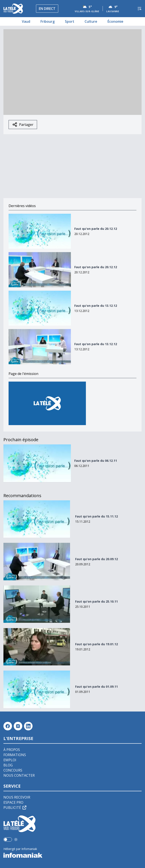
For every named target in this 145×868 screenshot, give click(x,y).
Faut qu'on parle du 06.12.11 (96, 461)
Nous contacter (19, 775)
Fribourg (48, 21)
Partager (23, 125)
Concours (13, 770)
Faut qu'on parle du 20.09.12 (96, 559)
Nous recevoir (17, 797)
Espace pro (13, 802)
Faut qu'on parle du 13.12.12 (96, 306)
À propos (12, 750)
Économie (115, 21)
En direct (47, 9)
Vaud (26, 21)
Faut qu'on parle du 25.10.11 (96, 601)
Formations (15, 755)
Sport (70, 21)
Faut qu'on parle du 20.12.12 (96, 229)
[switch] (8, 839)
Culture (91, 21)
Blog (8, 765)
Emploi (10, 760)
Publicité (15, 808)
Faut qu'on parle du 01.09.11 (96, 687)
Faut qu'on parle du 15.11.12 (96, 516)
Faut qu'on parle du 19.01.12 (96, 644)
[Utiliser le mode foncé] (16, 839)
